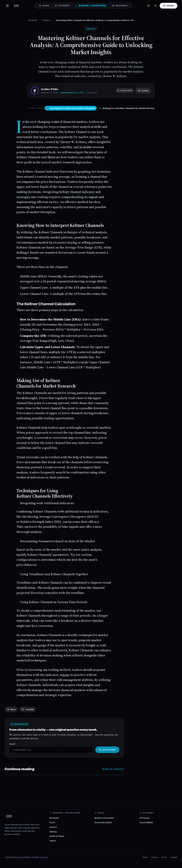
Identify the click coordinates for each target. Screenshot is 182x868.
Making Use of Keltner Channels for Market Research (128, 108)
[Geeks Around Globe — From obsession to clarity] (16, 6)
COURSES (62, 6)
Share (11, 709)
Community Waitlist (103, 823)
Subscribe (107, 750)
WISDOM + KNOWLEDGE (91, 6)
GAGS (44, 6)
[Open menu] (7, 6)
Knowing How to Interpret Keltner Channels (71, 108)
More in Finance (113, 769)
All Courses (145, 818)
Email (12, 744)
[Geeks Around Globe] (9, 816)
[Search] (149, 6)
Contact (169, 6)
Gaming (53, 832)
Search (53, 841)
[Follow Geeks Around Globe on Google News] (125, 90)
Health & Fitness (57, 836)
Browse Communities (104, 818)
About (145, 857)
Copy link (28, 709)
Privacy (155, 857)
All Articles (54, 818)
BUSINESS (120, 6)
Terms (164, 857)
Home (52, 823)
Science (53, 827)
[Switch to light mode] (155, 6)
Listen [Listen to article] (143, 91)
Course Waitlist (146, 823)
